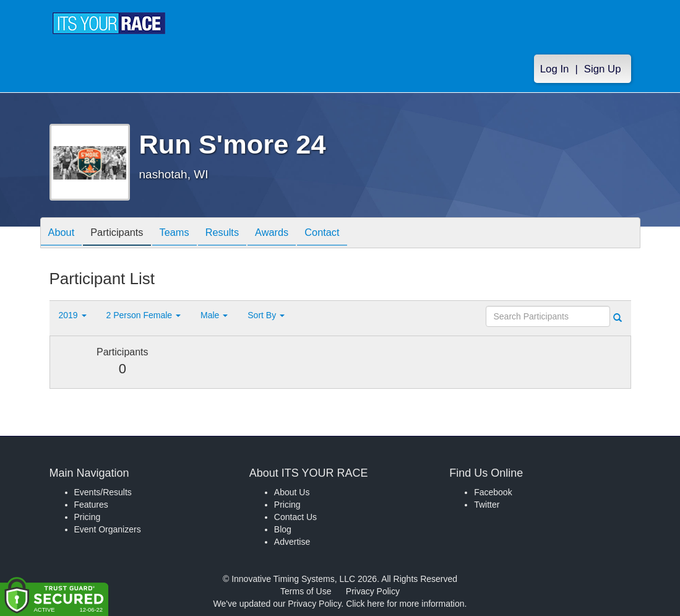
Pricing (88, 517)
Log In (555, 69)
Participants (124, 234)
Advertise (292, 542)
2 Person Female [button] (144, 315)
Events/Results (103, 492)
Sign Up (603, 69)
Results (238, 234)
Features (91, 505)
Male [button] (214, 315)
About (64, 234)
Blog (283, 529)
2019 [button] (73, 315)
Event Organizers (108, 529)
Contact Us (295, 517)
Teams (186, 234)
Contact (348, 234)
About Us (292, 492)
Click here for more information (405, 604)
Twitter (487, 505)
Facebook (493, 492)
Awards (293, 234)
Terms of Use (306, 591)
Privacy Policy (373, 591)
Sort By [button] (266, 315)
